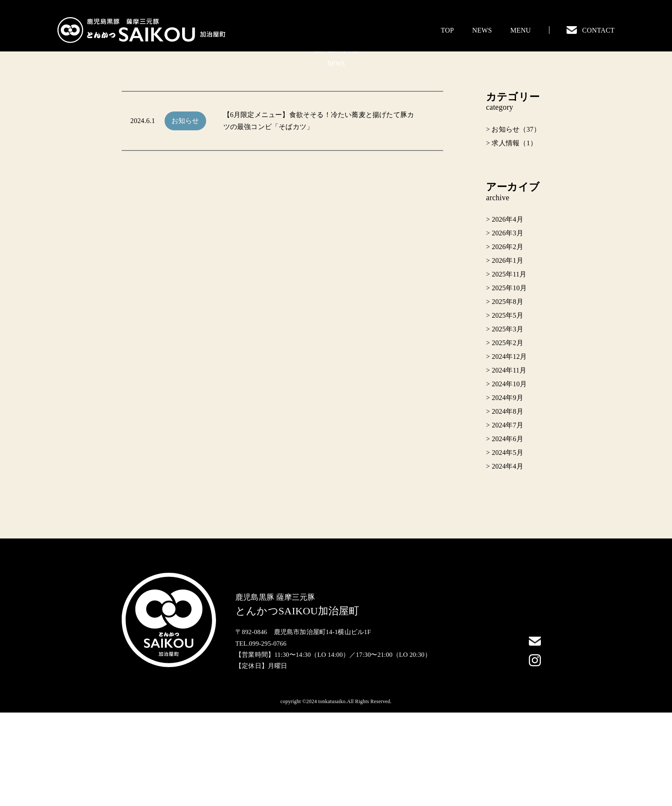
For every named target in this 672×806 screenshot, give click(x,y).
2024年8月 (507, 505)
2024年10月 (509, 477)
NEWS (482, 30)
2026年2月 (507, 340)
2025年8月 (507, 395)
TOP (448, 30)
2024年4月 (507, 560)
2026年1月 (507, 354)
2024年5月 (507, 546)
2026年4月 (507, 313)
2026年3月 (507, 326)
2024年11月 (509, 464)
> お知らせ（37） (513, 223)
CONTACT (591, 30)
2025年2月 (507, 436)
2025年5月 (507, 409)
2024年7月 (507, 519)
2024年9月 (507, 491)
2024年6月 (507, 532)
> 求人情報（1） (511, 236)
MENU (521, 30)
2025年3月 (507, 423)
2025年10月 (509, 381)
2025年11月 (509, 368)
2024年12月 (509, 450)
